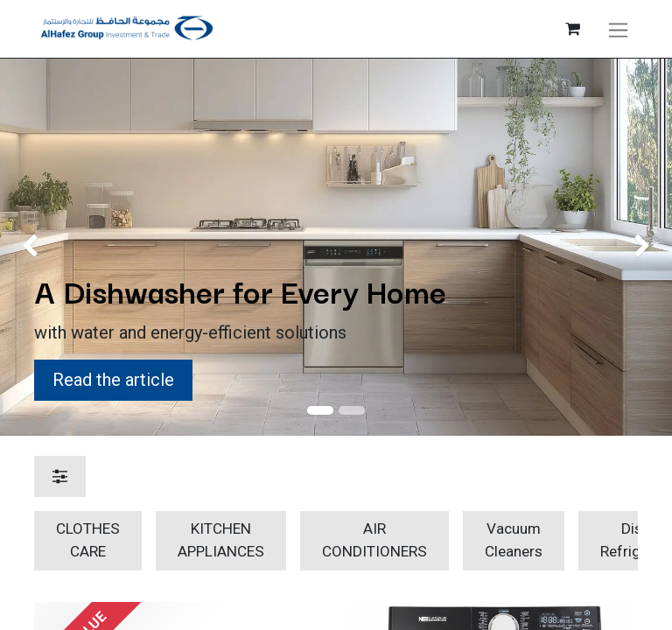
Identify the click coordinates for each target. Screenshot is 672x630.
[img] (27, 247)
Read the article (113, 380)
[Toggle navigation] (618, 29)
